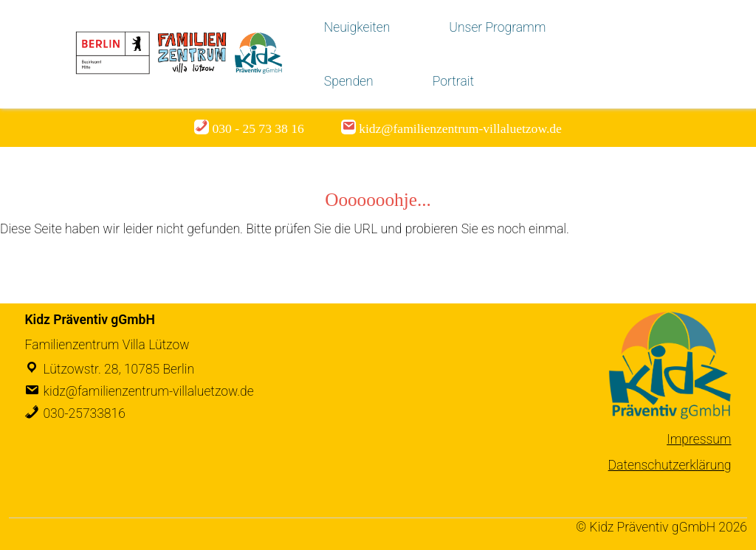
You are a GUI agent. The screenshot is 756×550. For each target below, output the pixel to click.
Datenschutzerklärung (670, 465)
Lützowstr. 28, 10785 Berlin (118, 369)
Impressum (699, 439)
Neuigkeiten (357, 27)
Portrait (453, 81)
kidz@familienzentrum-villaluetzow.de (148, 391)
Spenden (349, 81)
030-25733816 (84, 413)
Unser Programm (497, 27)
